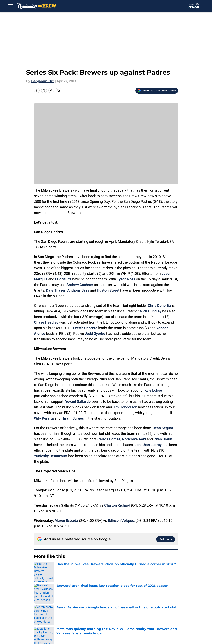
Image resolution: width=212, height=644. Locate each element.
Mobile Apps (50, 604)
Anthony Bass (78, 290)
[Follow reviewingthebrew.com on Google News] (166, 539)
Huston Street (108, 290)
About (45, 597)
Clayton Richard (117, 505)
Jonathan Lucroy (148, 445)
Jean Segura (163, 428)
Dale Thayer (56, 290)
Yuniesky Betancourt (51, 456)
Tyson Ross (126, 279)
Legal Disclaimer (115, 611)
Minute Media (29, 629)
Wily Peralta (44, 418)
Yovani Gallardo (78, 401)
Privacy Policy (145, 604)
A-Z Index (48, 619)
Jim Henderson (125, 407)
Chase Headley (46, 322)
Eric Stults (63, 279)
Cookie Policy (79, 611)
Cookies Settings (81, 619)
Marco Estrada (66, 521)
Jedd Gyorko (95, 333)
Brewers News (58, 568)
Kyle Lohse (153, 390)
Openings (76, 597)
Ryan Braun (163, 439)
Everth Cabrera (85, 328)
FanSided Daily (80, 604)
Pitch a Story (111, 604)
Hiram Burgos (73, 418)
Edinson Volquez (121, 521)
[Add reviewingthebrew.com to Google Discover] (157, 91)
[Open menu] (10, 6)
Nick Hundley (151, 311)
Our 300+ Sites (146, 597)
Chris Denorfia (159, 306)
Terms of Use (51, 611)
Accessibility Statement (153, 611)
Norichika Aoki (134, 439)
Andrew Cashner (80, 285)
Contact (108, 597)
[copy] (58, 90)
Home (38, 568)
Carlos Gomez (109, 439)
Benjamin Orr (43, 81)
